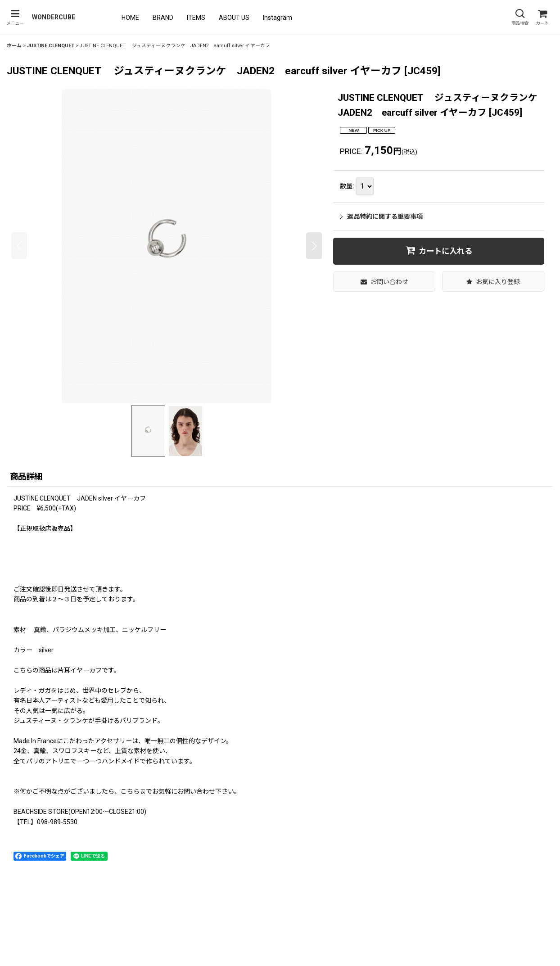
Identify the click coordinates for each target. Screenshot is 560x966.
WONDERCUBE (54, 17)
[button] (15, 17)
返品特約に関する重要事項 (381, 217)
